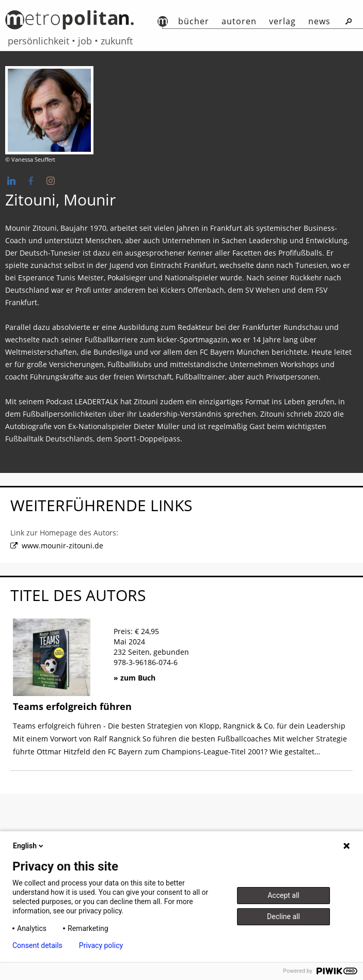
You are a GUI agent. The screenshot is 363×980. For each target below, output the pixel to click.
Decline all (283, 916)
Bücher (194, 21)
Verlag (282, 21)
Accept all (283, 895)
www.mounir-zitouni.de (62, 546)
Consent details (37, 945)
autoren (239, 21)
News (319, 21)
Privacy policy (101, 945)
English (29, 846)
